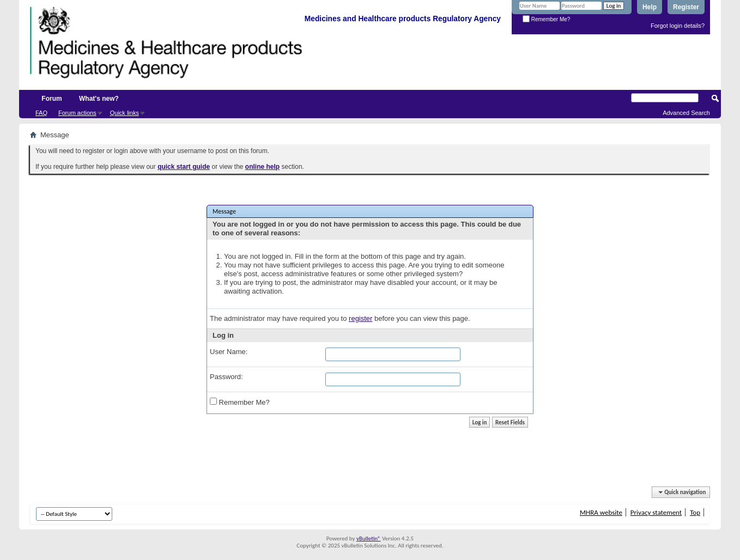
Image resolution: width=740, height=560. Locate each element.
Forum (51, 99)
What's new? (99, 99)
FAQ (41, 113)
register (360, 318)
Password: (226, 377)
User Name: (229, 352)
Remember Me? (546, 19)
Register (686, 7)
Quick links (125, 113)
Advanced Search (686, 113)
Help (650, 7)
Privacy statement (656, 512)
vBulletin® (369, 538)
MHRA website (601, 512)
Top (695, 512)
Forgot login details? (678, 26)
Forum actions (77, 113)
